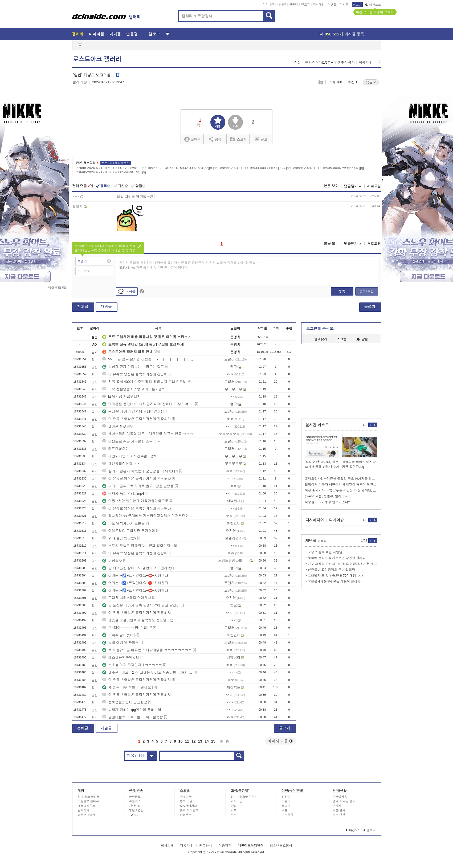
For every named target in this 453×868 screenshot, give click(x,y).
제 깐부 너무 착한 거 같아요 (127, 687)
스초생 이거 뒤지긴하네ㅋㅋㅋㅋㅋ (132, 665)
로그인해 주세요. (320, 329)
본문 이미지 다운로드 (116, 163)
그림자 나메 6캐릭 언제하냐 (127, 598)
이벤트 (332, 5)
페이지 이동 (281, 741)
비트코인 (237, 801)
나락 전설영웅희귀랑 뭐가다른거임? (133, 389)
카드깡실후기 (116, 449)
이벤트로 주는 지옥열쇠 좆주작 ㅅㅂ (133, 441)
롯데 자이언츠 (189, 810)
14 (207, 741)
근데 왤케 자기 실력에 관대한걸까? (132, 412)
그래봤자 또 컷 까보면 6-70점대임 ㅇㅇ (336, 576)
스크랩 (321, 82)
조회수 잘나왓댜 (118, 635)
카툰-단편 (339, 815)
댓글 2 (371, 82)
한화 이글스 (188, 801)
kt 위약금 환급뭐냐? (121, 397)
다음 (222, 741)
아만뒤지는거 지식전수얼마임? (129, 456)
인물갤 (294, 5)
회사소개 (167, 846)
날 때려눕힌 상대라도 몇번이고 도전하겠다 (138, 568)
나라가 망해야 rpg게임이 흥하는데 (132, 710)
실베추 (192, 139)
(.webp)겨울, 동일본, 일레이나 (326, 496)
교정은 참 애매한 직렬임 (325, 552)
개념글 (106, 307)
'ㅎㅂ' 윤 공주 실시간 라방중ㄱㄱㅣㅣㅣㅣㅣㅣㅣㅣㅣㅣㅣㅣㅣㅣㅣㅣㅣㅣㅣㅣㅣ (148, 359)
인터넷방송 (340, 797)
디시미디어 (315, 520)
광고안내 (206, 846)
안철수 (235, 806)
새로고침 (374, 186)
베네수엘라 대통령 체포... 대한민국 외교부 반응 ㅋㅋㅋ (148, 434)
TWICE (134, 815)
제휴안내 (186, 846)
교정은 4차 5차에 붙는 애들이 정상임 (334, 582)
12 (194, 741)
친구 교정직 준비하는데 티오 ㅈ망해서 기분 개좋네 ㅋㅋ (343, 564)
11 (187, 741)
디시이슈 (337, 520)
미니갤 (282, 5)
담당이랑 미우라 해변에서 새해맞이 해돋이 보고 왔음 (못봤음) (341, 485)
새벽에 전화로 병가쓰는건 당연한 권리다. (337, 558)
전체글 (83, 307)
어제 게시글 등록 (340, 34)
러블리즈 (135, 801)
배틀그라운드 (87, 806)
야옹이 (286, 801)
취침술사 (112, 561)
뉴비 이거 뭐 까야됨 (121, 643)
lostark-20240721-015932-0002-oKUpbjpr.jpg (183, 168)
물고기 (286, 806)
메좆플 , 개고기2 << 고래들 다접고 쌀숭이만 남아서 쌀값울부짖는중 (148, 672)
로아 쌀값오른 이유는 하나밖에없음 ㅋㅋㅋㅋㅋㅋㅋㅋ (147, 650)
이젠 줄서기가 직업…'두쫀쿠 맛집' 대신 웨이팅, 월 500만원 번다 (341, 490)
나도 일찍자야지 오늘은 (123, 523)
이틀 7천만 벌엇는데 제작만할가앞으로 (135, 501)
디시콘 (344, 5)
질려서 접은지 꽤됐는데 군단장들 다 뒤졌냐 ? (140, 471)
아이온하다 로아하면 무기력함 (129, 531)
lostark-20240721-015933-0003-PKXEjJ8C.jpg (255, 168)
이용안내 (365, 63)
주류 (285, 810)
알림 (362, 339)
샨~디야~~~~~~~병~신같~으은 (129, 628)
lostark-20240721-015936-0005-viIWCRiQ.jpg (111, 172)
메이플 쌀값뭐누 (118, 426)
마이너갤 (268, 5)
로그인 (357, 5)
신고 (261, 139)
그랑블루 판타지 (88, 801)
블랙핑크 (135, 797)
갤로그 (306, 5)
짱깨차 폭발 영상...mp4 (123, 494)
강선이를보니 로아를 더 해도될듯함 (133, 717)
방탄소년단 (136, 810)
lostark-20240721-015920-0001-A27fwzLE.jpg (111, 168)
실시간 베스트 (317, 425)
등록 (342, 291)
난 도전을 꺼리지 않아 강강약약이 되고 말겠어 (141, 605)
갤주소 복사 (346, 63)
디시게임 (319, 5)
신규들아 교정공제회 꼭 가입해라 (332, 570)
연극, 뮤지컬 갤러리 (346, 801)
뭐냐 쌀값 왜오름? (119, 538)
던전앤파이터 (87, 815)
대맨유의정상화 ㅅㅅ (121, 464)
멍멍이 (286, 797)
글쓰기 (370, 307)
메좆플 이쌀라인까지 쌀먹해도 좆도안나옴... (139, 620)
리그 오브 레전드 (89, 797)
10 (181, 741)
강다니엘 (135, 806)
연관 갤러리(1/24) (319, 63)
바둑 (234, 810)
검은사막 (84, 810)
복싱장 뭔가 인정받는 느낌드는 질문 (133, 367)
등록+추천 (366, 291)
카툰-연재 (339, 810)
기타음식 (288, 815)
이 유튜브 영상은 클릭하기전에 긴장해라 (136, 374)
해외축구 (186, 815)
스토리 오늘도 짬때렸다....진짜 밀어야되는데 (140, 546)
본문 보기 (331, 186)
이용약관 (225, 846)
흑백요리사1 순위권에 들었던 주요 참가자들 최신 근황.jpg (341, 479)
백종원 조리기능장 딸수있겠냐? (327, 502)
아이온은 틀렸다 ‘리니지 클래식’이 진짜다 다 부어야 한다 (148, 404)
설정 (297, 63)
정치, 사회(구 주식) (243, 797)
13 (200, 741)
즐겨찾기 (321, 339)
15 (213, 741)
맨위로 (370, 830)
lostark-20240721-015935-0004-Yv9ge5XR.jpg (328, 168)
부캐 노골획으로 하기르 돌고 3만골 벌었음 (138, 486)
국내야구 (186, 797)
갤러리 (78, 34)
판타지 (337, 806)
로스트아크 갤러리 (97, 59)
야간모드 (373, 5)
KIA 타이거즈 (189, 806)
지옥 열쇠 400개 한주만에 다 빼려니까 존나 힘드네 (144, 382)
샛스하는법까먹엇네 (121, 658)
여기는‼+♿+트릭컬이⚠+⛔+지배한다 (135, 576)
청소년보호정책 (281, 846)
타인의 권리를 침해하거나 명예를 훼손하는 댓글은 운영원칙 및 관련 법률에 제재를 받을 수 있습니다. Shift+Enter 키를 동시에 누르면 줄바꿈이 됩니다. (191, 265)
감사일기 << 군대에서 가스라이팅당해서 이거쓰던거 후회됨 (148, 516)
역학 (234, 815)
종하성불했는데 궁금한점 (125, 702)
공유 (215, 139)
